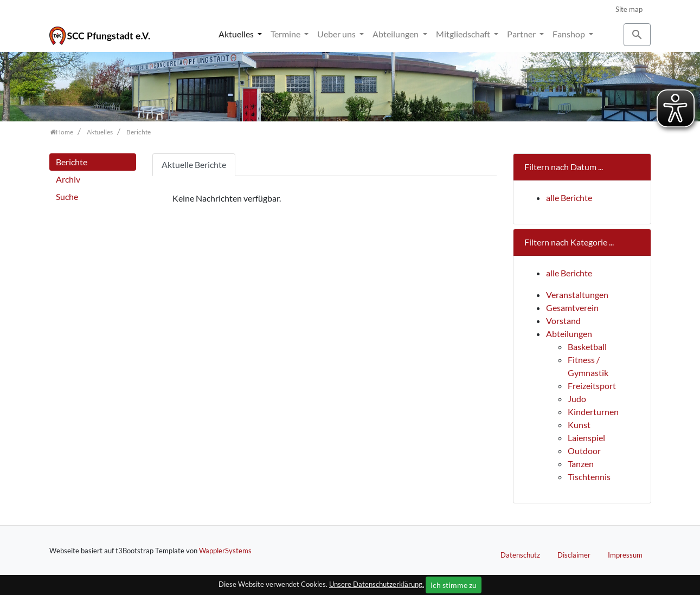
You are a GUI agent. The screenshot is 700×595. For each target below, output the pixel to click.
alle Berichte (569, 198)
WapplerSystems (225, 551)
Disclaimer (574, 555)
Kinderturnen (593, 412)
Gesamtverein (572, 308)
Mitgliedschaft (464, 34)
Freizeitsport (592, 386)
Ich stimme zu (454, 585)
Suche (67, 196)
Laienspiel (586, 438)
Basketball (587, 347)
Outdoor (584, 451)
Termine (286, 34)
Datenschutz (520, 555)
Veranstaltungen (577, 295)
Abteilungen (396, 34)
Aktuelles (237, 34)
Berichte (72, 162)
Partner (522, 34)
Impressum (625, 555)
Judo (577, 399)
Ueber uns (337, 34)
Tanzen (581, 464)
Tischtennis (589, 477)
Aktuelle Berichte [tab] (194, 164)
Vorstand (563, 321)
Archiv (68, 179)
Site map (629, 9)
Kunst (579, 425)
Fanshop (570, 34)
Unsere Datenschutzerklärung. (377, 584)
